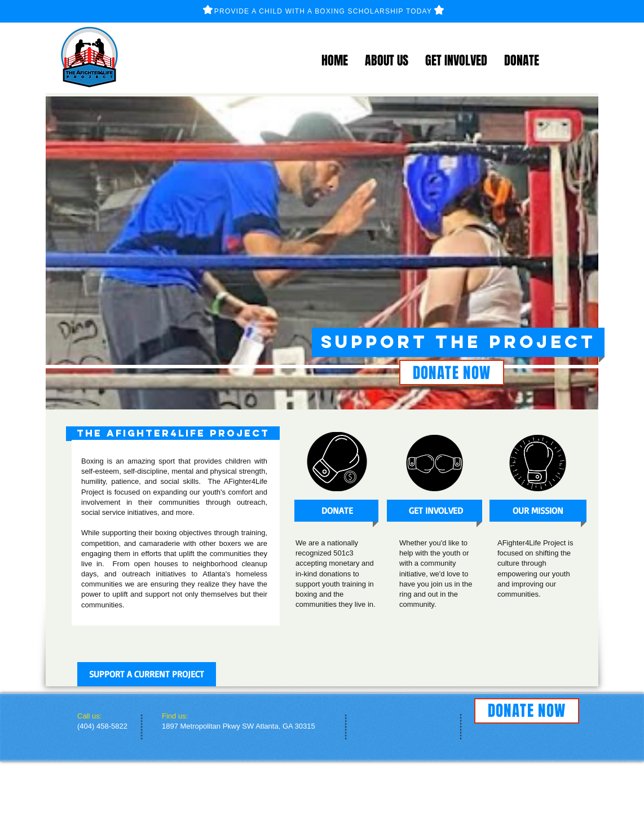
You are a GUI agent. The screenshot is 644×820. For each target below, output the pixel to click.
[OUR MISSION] (538, 511)
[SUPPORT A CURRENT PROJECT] (147, 674)
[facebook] (564, 779)
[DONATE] (337, 511)
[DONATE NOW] (452, 372)
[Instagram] (526, 779)
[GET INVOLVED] (436, 511)
